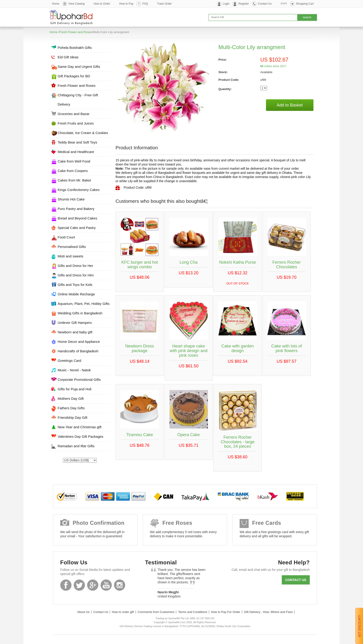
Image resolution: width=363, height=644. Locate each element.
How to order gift (123, 612)
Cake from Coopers (73, 171)
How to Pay (126, 4)
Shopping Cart (305, 4)
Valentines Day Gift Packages (80, 436)
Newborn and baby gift (75, 332)
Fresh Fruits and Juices (76, 123)
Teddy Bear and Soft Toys (77, 142)
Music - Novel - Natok (74, 370)
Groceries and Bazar (74, 114)
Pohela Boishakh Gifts (75, 48)
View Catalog (77, 4)
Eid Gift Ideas (68, 57)
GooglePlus (93, 585)
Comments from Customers (156, 612)
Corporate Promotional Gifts (79, 380)
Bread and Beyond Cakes (77, 218)
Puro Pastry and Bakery (76, 209)
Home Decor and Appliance (79, 342)
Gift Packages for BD (74, 76)
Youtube (106, 585)
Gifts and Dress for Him (76, 275)
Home (56, 4)
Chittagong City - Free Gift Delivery (78, 100)
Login (226, 4)
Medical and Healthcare (76, 152)
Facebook (66, 585)
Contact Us (265, 4)
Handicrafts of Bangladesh (78, 351)
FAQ (145, 4)
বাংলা (284, 4)
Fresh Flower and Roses (76, 32)
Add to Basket (290, 105)
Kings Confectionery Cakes (79, 190)
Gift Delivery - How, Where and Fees (268, 612)
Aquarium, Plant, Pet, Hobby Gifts (84, 304)
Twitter (79, 585)
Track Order (164, 4)
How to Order (102, 4)
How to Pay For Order (225, 612)
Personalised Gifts (72, 247)
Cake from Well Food (74, 161)
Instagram (120, 585)
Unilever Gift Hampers (75, 323)
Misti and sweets (70, 256)
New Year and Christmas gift (80, 427)
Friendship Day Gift (72, 417)
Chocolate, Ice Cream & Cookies (83, 133)
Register (244, 4)
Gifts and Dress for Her (75, 266)
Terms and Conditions (193, 612)
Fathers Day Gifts (71, 408)
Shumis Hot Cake (71, 199)
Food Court (66, 237)
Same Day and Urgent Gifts (79, 67)
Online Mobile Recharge (76, 294)
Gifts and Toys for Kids (75, 285)
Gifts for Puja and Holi (75, 389)
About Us (83, 612)
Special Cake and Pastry (77, 228)
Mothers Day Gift (71, 399)
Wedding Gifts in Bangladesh (80, 313)
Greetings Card (69, 361)
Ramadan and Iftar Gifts (76, 446)
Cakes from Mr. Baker (74, 180)
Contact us (296, 580)
